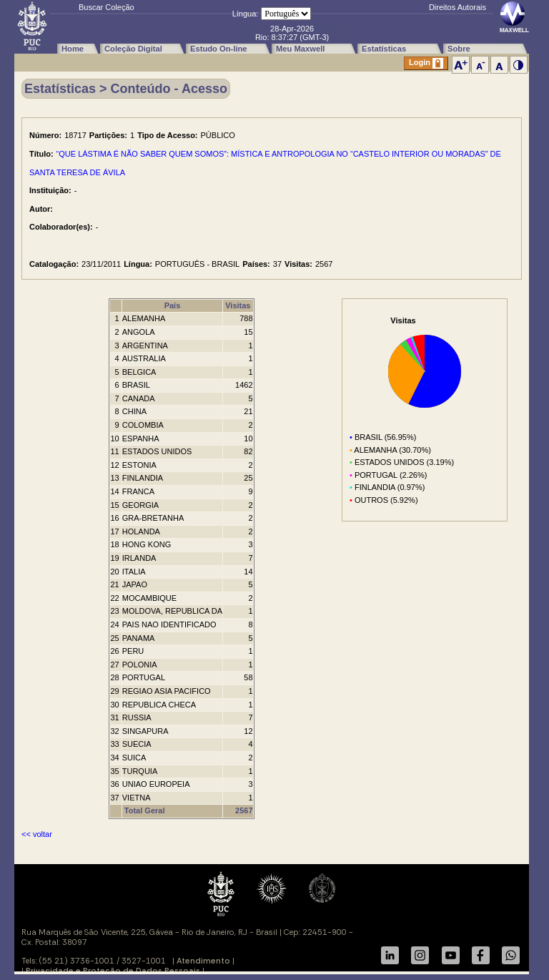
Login (426, 63)
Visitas (238, 305)
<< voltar (37, 834)
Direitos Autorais (457, 7)
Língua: (246, 14)
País (173, 305)
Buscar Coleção (107, 7)
